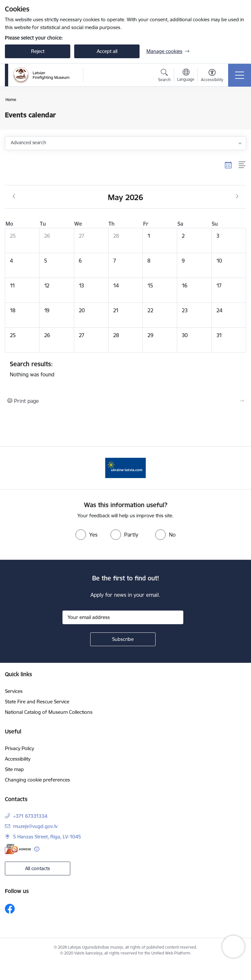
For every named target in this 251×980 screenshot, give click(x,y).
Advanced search (28, 143)
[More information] (37, 849)
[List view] (242, 165)
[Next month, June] (237, 197)
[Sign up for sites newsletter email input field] (123, 617)
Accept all (107, 51)
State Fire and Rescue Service (37, 702)
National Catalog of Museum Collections (49, 712)
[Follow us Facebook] (10, 909)
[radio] (86, 535)
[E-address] (18, 849)
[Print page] (125, 401)
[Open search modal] (164, 76)
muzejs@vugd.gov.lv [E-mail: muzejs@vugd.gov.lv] (35, 826)
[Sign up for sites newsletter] (123, 639)
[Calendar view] (228, 165)
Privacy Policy (19, 748)
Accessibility (18, 759)
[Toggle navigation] (240, 75)
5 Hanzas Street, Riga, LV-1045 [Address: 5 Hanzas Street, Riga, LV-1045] (47, 837)
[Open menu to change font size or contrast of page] (212, 76)
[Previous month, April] (14, 197)
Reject (38, 51)
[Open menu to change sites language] (186, 76)
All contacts (38, 868)
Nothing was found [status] (125, 369)
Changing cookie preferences (37, 780)
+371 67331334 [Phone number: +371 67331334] (30, 816)
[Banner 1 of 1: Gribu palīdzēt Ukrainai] (125, 467)
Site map (14, 769)
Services (14, 691)
